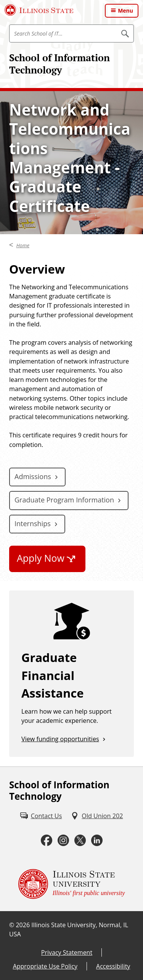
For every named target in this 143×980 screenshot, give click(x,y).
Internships (33, 523)
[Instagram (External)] (63, 840)
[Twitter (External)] (80, 840)
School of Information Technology (59, 64)
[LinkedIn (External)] (97, 840)
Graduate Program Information (64, 500)
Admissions (33, 476)
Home (23, 245)
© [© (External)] (12, 925)
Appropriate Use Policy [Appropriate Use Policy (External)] (45, 966)
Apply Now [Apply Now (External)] (41, 558)
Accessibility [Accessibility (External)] (113, 966)
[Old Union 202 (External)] (97, 816)
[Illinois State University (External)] (39, 10)
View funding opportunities (60, 739)
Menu (125, 11)
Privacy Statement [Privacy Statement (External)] (67, 952)
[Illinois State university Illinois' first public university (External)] (72, 884)
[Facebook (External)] (47, 840)
